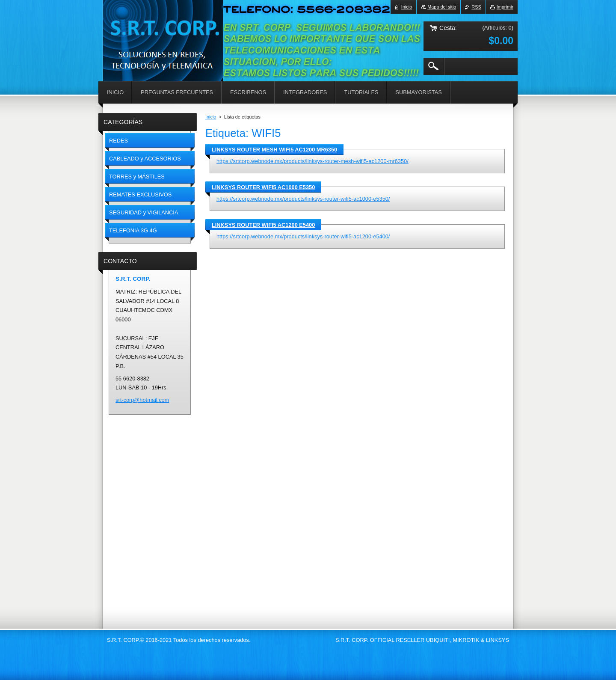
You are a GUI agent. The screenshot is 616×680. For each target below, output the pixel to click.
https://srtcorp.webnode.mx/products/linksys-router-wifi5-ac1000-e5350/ (303, 199)
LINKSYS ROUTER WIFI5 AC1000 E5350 (263, 187)
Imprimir (505, 7)
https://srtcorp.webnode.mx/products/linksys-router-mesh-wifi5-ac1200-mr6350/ (312, 161)
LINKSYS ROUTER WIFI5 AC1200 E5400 (263, 225)
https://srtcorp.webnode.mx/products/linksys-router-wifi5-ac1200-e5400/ (303, 236)
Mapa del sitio (442, 7)
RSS (476, 7)
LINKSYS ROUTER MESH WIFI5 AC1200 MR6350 (274, 150)
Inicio (211, 117)
